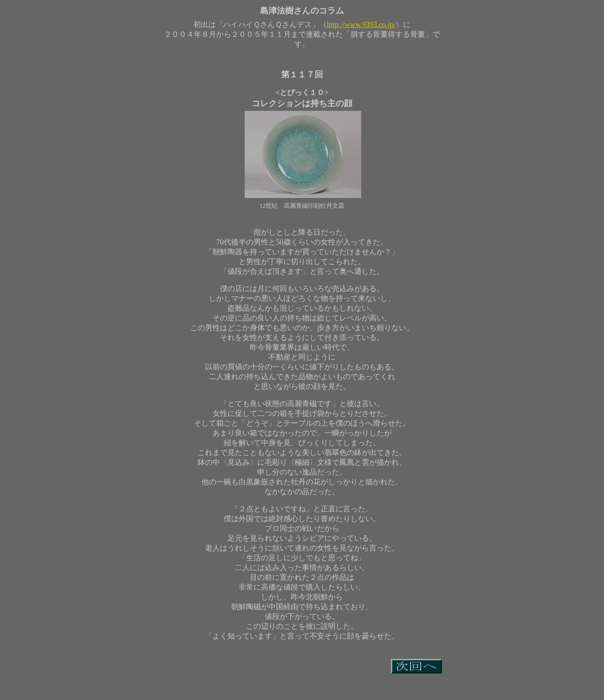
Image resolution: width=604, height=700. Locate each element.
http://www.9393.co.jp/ (361, 24)
